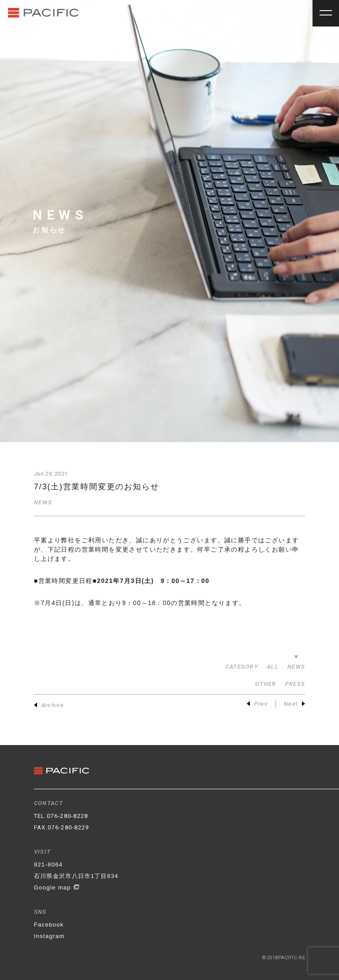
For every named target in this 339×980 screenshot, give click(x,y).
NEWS (43, 502)
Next (294, 704)
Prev (257, 704)
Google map (57, 887)
